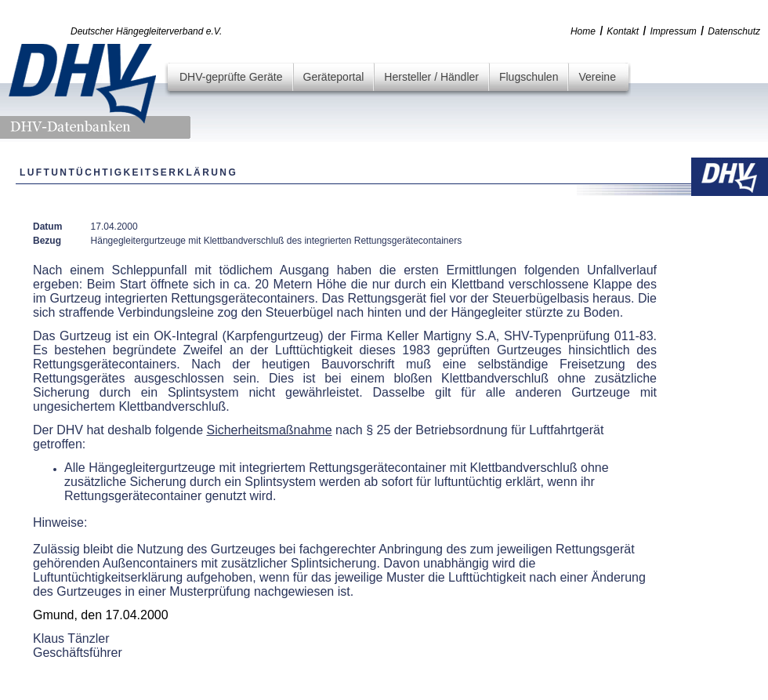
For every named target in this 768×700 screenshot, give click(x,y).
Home (583, 31)
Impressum (674, 31)
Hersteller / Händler (431, 77)
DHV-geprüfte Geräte (231, 77)
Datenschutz (734, 31)
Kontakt (623, 31)
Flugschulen (529, 77)
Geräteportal (334, 77)
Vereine (597, 77)
